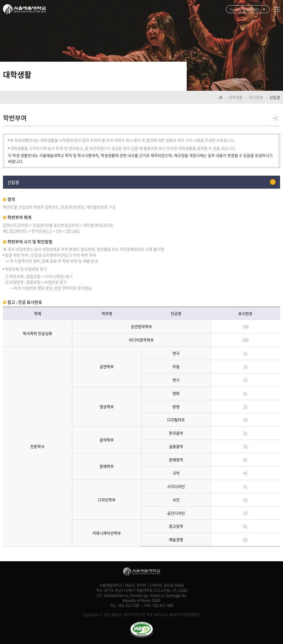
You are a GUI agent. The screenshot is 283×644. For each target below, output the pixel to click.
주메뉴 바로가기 (0, 0)
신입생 (13, 182)
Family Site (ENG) (245, 9)
